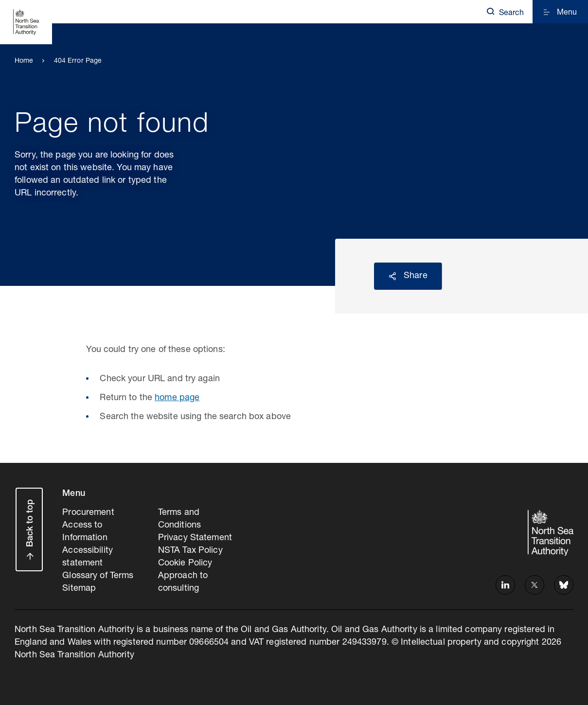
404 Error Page (78, 61)
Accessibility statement (88, 557)
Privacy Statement (195, 538)
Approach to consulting (183, 582)
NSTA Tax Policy (190, 551)
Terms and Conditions (179, 519)
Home (24, 61)
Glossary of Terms (98, 576)
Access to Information (85, 532)
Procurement (88, 513)
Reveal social (392, 276)
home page (177, 398)
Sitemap (79, 589)
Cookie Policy (185, 564)
